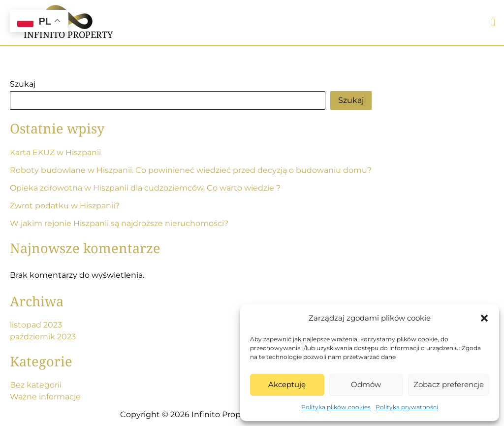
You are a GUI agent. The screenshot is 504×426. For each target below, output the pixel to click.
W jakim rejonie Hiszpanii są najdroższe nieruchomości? (119, 223)
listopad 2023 (36, 325)
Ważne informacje (45, 397)
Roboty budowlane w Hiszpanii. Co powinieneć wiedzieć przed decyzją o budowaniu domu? (191, 170)
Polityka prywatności (407, 407)
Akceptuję (287, 384)
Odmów (366, 384)
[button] (484, 318)
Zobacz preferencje (449, 384)
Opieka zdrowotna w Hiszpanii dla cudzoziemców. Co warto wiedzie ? (145, 188)
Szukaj (23, 84)
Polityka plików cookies (336, 407)
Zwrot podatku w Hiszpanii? (65, 206)
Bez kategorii (36, 385)
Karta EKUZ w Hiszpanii (55, 152)
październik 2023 (43, 337)
